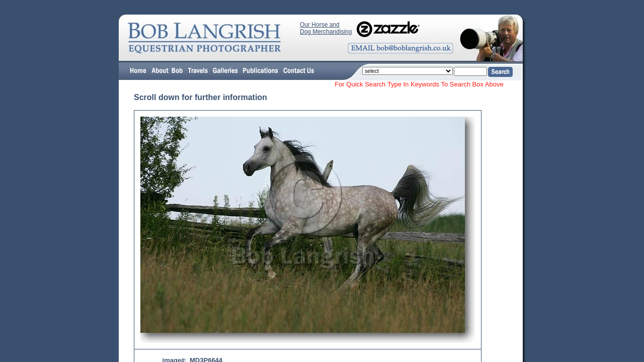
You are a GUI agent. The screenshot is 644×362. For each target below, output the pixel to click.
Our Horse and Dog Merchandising (326, 28)
